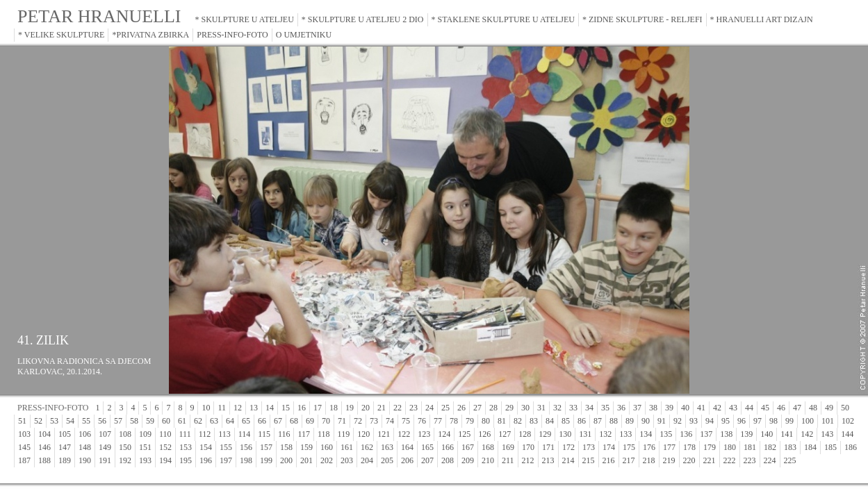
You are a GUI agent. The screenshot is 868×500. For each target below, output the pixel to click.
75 (406, 421)
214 (568, 460)
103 (24, 434)
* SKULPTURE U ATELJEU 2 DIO (363, 19)
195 (186, 460)
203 (347, 460)
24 (429, 408)
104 (44, 434)
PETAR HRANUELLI (99, 16)
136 (686, 434)
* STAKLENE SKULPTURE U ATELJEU (503, 19)
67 (278, 421)
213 (548, 460)
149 (105, 447)
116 (284, 434)
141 (787, 434)
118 (324, 434)
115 (264, 434)
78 (454, 421)
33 (573, 408)
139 (746, 434)
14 (270, 408)
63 (214, 421)
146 (44, 447)
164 (407, 447)
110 (165, 434)
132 (605, 434)
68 (294, 421)
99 (789, 421)
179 (710, 447)
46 (781, 408)
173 (589, 447)
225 (790, 460)
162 (367, 447)
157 (266, 447)
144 (847, 434)
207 (427, 460)
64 (230, 421)
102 (848, 421)
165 (427, 447)
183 (790, 447)
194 (165, 460)
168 (488, 447)
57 (118, 421)
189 (65, 460)
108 (125, 434)
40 (685, 408)
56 (102, 421)
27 (477, 408)
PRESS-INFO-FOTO (232, 35)
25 (445, 408)
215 (589, 460)
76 (422, 421)
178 (689, 447)
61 (182, 421)
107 (105, 434)
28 (493, 408)
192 (125, 460)
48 (813, 408)
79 (470, 421)
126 (484, 434)
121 (384, 434)
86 (582, 421)
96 (742, 421)
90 (646, 421)
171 (548, 447)
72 (358, 421)
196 (206, 460)
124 (444, 434)
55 (86, 421)
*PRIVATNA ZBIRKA (150, 35)
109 (145, 434)
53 (54, 421)
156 (246, 447)
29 (509, 408)
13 (254, 408)
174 (609, 447)
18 (334, 408)
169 (508, 447)
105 (65, 434)
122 (404, 434)
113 (224, 434)
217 (629, 460)
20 (366, 408)
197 (226, 460)
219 (669, 460)
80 (486, 421)
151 (145, 447)
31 (541, 408)
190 (85, 460)
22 (398, 408)
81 (502, 421)
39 (669, 408)
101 (828, 421)
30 (525, 408)
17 (318, 408)
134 (646, 434)
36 (621, 408)
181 (750, 447)
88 (614, 421)
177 (669, 447)
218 (649, 460)
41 (701, 408)
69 (310, 421)
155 (226, 447)
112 (205, 434)
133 (625, 434)
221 (710, 460)
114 (245, 434)
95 (726, 421)
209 (468, 460)
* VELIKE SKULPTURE (61, 35)
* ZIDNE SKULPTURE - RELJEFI (642, 19)
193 (145, 460)
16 (302, 408)
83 (534, 421)
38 (653, 408)
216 (609, 460)
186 (851, 447)
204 (367, 460)
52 (38, 421)
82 (518, 421)
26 (461, 408)
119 (344, 434)
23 (413, 408)
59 (150, 421)
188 (44, 460)
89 (630, 421)
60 (166, 421)
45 (765, 408)
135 (666, 434)
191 (105, 460)
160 (327, 447)
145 (24, 447)
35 (605, 408)
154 (206, 447)
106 (85, 434)
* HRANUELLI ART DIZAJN (762, 19)
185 (830, 447)
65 (246, 421)
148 (85, 447)
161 (347, 447)
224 (770, 460)
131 (585, 434)
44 (749, 408)
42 (717, 408)
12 (238, 408)
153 (186, 447)
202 (327, 460)
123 (424, 434)
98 (773, 421)
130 (565, 434)
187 (24, 460)
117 (304, 434)
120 (363, 434)
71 (342, 421)
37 (637, 408)
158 (286, 447)
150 (125, 447)
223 (750, 460)
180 (730, 447)
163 (387, 447)
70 (326, 421)
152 (165, 447)
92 (678, 421)
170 (528, 447)
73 (374, 421)
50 (845, 408)
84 (550, 421)
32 (557, 408)
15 (286, 408)
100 (808, 421)
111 (185, 434)
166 (448, 447)
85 (566, 421)
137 (706, 434)
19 (350, 408)
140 (767, 434)
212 (528, 460)
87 (598, 421)
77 (438, 421)
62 (198, 421)
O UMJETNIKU (304, 35)
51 (22, 421)
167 (468, 447)
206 (407, 460)
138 (726, 434)
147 (65, 447)
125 (464, 434)
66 (262, 421)
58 (134, 421)
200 (286, 460)
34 (589, 408)
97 (758, 421)
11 (222, 408)
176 (649, 447)
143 (827, 434)
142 (807, 434)
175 (629, 447)
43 (733, 408)
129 (545, 434)
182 (770, 447)
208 (448, 460)
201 (306, 460)
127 (505, 434)
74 (390, 421)
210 (488, 460)
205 (387, 460)
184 (810, 447)
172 (568, 447)
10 (206, 408)
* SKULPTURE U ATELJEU (245, 19)
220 (689, 460)
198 (246, 460)
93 (694, 421)
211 (508, 460)
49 (829, 408)
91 (662, 421)
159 (306, 447)
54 (70, 421)
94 (710, 421)
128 (525, 434)
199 (266, 460)
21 (382, 408)
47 (797, 408)
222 (730, 460)
